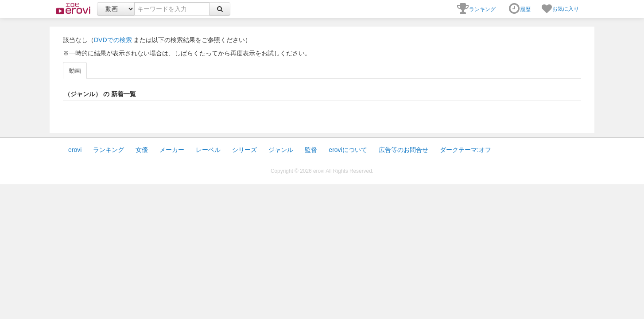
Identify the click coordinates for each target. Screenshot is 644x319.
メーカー (172, 150)
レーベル (208, 150)
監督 (311, 150)
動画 (75, 70)
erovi (75, 150)
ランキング (109, 150)
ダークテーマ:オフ (466, 150)
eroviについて (348, 150)
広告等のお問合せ (403, 150)
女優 (142, 150)
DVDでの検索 (113, 40)
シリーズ (244, 150)
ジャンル (281, 150)
